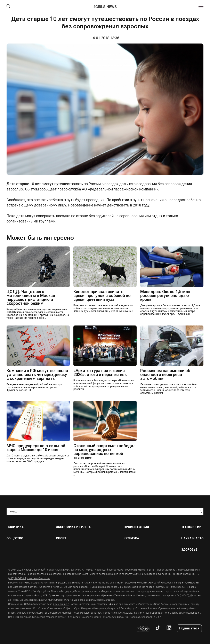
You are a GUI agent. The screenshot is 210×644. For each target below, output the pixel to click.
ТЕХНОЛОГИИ (191, 527)
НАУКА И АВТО (192, 538)
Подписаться (189, 628)
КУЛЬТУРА (131, 538)
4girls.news (105, 7)
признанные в (61, 604)
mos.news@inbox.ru (38, 578)
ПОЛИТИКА (15, 527)
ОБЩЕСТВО (15, 538)
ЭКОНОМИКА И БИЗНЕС (74, 527)
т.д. (160, 617)
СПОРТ (61, 538)
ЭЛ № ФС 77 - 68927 (82, 570)
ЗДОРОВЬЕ (189, 549)
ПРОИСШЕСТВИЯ (136, 527)
